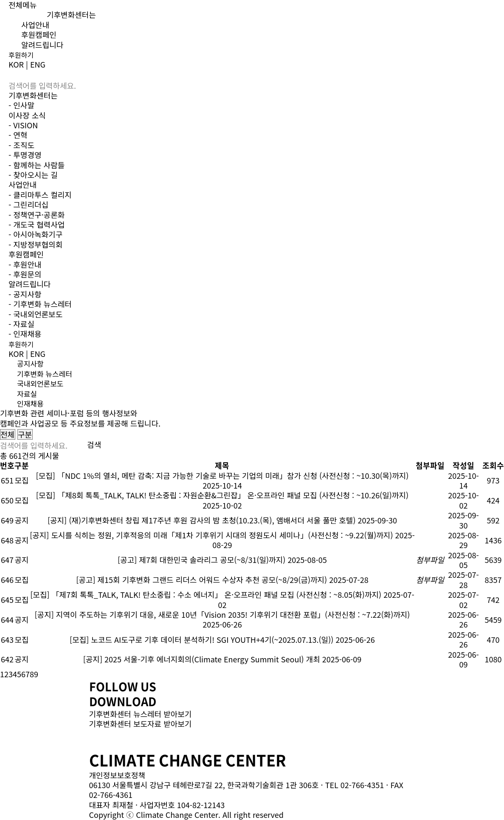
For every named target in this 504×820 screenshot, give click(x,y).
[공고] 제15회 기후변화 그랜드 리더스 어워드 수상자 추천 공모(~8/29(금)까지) (201, 580)
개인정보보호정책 (117, 775)
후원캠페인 (39, 34)
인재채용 (30, 403)
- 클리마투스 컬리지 (40, 195)
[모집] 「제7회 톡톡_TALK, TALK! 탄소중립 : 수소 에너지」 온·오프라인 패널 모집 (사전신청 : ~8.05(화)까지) (206, 594)
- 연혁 (18, 135)
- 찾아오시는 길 (33, 175)
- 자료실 (21, 324)
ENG (38, 64)
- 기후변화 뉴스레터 (40, 304)
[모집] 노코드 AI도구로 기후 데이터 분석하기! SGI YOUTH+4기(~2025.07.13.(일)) (201, 639)
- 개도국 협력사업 (37, 224)
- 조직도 (21, 145)
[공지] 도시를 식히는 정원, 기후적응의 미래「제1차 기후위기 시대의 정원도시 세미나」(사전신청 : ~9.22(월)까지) (211, 535)
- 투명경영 (25, 155)
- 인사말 (21, 105)
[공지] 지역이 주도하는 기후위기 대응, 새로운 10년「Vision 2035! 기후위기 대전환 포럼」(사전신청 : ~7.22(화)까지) (222, 614)
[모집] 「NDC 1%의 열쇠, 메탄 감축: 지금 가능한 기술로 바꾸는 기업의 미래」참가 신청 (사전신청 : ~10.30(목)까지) (222, 475)
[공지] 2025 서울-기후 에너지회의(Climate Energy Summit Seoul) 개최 (202, 659)
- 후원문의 (25, 274)
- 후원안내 (25, 264)
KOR (16, 64)
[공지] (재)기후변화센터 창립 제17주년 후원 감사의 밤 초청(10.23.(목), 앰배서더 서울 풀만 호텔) (202, 520)
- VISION (23, 125)
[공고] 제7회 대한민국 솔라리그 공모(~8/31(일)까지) (201, 560)
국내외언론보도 (40, 383)
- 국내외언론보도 (35, 314)
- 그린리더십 (28, 204)
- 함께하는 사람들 (37, 165)
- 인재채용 (25, 334)
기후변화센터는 (71, 14)
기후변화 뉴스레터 (45, 374)
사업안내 (35, 25)
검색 (94, 445)
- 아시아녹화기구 (35, 234)
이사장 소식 (27, 115)
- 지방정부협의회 (35, 244)
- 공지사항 (25, 294)
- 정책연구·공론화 (37, 215)
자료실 (27, 394)
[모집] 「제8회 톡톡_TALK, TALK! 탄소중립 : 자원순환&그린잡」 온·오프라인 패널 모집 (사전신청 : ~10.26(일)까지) (222, 495)
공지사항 (30, 363)
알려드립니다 (42, 45)
